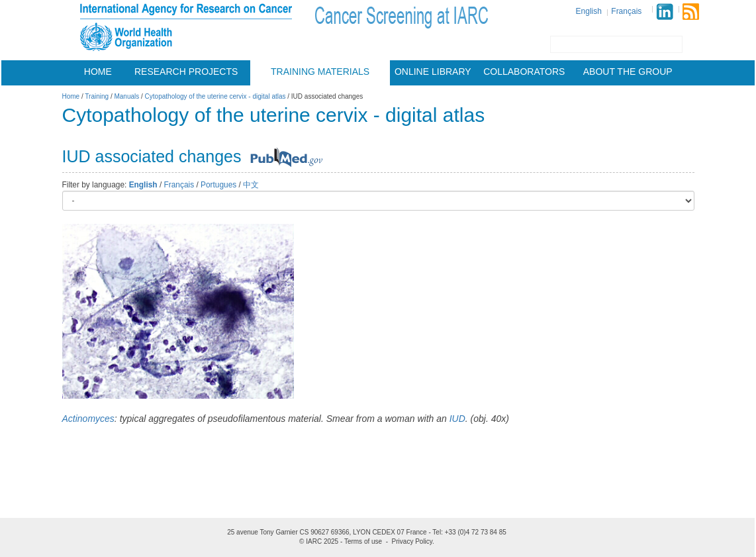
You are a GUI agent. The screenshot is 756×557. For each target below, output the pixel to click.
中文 (251, 185)
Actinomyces (88, 419)
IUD (457, 419)
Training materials (320, 72)
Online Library (433, 72)
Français (626, 11)
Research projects (186, 72)
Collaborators (524, 72)
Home (98, 72)
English (589, 11)
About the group (628, 72)
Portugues (218, 185)
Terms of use (363, 541)
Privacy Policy (412, 541)
